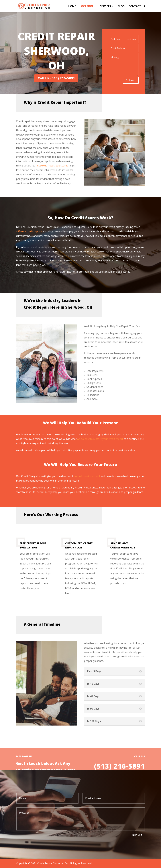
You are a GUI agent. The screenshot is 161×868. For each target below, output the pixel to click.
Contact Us (137, 6)
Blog (121, 6)
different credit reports (30, 231)
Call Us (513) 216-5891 (56, 78)
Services (105, 6)
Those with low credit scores (52, 166)
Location (86, 6)
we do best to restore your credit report (100, 439)
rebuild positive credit (88, 476)
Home (72, 6)
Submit (131, 80)
